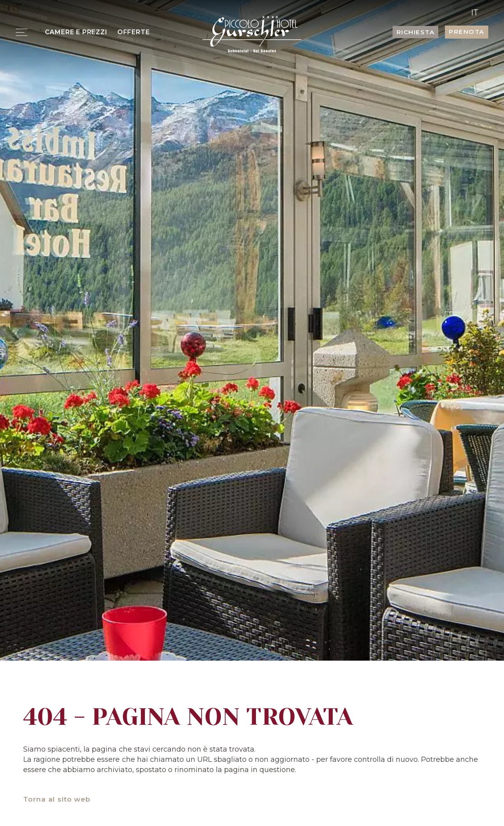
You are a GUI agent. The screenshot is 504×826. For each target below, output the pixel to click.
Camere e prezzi (76, 32)
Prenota (467, 32)
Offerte (134, 32)
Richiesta (416, 32)
